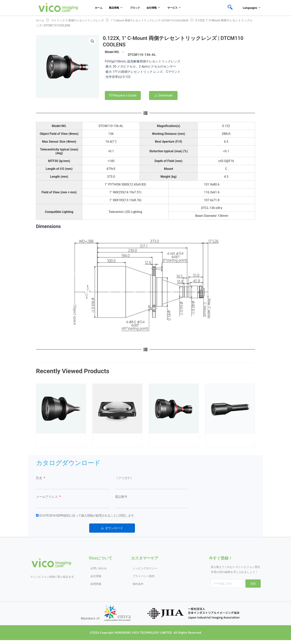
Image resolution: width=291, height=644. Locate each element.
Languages (252, 8)
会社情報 (160, 8)
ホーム (97, 8)
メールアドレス (47, 497)
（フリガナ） (124, 478)
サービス (185, 8)
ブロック (139, 8)
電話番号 (121, 497)
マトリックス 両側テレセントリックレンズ (80, 20)
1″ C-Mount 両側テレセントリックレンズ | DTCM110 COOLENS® (157, 20)
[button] (92, 42)
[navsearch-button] (230, 8)
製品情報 (117, 8)
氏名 (40, 478)
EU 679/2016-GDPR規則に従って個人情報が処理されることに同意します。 (88, 516)
